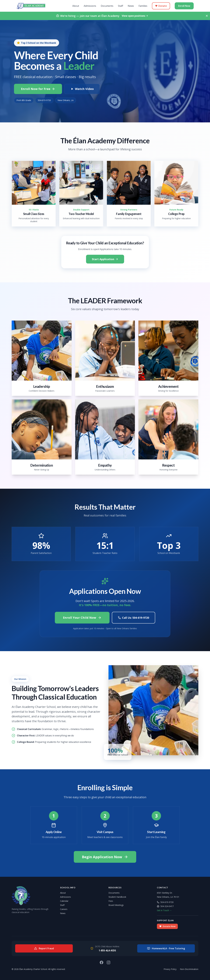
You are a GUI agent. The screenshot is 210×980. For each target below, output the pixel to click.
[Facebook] (101, 962)
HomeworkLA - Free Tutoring (166, 948)
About (76, 6)
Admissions (90, 6)
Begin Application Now (105, 857)
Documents (107, 6)
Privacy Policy (170, 969)
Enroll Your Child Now (82, 618)
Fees (111, 901)
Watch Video (82, 89)
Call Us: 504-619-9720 (134, 618)
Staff (121, 6)
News (131, 6)
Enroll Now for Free (38, 89)
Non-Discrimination (189, 969)
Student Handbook (117, 897)
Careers (64, 909)
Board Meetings (116, 905)
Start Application (105, 259)
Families (143, 6)
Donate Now (167, 926)
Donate (161, 6)
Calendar (64, 901)
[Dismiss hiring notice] (207, 16)
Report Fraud (44, 948)
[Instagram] (108, 962)
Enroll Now (184, 6)
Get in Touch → (164, 910)
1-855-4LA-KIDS (107, 950)
